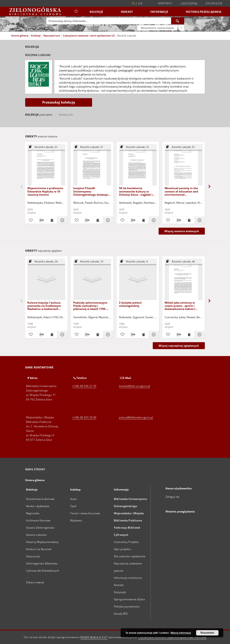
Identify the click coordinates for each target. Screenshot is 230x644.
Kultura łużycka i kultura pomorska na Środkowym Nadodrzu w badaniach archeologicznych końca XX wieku (45, 306)
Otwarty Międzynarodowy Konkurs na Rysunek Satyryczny (42, 549)
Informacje (159, 12)
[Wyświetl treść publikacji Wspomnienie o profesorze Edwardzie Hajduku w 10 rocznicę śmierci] (52, 220)
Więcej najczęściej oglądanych (179, 346)
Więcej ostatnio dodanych (182, 231)
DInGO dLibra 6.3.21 (94, 637)
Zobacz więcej (35, 582)
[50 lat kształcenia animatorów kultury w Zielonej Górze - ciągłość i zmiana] (138, 165)
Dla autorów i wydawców (130, 556)
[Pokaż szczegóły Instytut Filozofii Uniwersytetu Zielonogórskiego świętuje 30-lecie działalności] (107, 220)
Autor (74, 499)
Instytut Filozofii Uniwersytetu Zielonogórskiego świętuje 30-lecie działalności (91, 191)
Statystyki (120, 592)
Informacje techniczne (128, 578)
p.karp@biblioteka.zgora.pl (136, 417)
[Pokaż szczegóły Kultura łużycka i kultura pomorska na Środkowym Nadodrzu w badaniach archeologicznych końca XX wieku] (62, 335)
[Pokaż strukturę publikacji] (46, 147)
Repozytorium (52, 36)
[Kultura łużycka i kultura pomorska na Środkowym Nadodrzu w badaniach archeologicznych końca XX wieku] (46, 280)
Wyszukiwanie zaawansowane (157, 28)
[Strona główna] (76, 12)
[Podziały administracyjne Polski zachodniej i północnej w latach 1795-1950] (92, 280)
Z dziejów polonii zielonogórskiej (130, 304)
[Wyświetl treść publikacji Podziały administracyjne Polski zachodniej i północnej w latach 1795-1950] (97, 335)
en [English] (140, 3)
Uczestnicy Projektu (126, 542)
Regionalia (33, 513)
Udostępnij (189, 4)
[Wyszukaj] (178, 21)
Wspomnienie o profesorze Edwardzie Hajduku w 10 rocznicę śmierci (45, 191)
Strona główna (20, 36)
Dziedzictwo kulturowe (40, 499)
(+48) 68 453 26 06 (84, 417)
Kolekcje (96, 12)
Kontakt (119, 585)
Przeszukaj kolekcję (59, 102)
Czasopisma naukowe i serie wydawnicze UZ (89, 36)
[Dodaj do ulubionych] (30, 220)
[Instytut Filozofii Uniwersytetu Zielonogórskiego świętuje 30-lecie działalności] (92, 165)
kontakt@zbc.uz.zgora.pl (135, 386)
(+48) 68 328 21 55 (84, 386)
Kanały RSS (121, 614)
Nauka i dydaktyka (38, 506)
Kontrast (165, 3)
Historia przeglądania (203, 12)
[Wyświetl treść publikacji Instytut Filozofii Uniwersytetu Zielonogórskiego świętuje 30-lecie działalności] (97, 220)
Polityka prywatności (127, 606)
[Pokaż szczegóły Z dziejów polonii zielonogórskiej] (153, 335)
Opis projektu (122, 549)
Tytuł (73, 506)
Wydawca (76, 520)
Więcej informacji (181, 633)
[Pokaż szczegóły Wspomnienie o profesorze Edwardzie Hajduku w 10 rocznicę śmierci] (62, 220)
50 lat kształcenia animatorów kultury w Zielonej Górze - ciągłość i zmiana (136, 191)
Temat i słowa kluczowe (85, 513)
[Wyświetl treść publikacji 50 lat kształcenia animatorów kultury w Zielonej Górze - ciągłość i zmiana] (143, 220)
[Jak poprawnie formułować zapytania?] (181, 28)
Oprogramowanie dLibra (129, 599)
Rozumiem (207, 633)
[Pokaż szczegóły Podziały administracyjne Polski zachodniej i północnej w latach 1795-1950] (107, 335)
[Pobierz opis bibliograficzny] (41, 220)
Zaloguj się (214, 3)
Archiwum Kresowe (38, 520)
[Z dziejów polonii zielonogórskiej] (138, 280)
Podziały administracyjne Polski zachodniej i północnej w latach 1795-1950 (90, 306)
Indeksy (127, 12)
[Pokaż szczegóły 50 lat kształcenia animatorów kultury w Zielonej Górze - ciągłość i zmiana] (153, 220)
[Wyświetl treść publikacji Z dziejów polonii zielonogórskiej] (143, 335)
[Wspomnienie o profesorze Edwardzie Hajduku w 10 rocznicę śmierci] (46, 165)
